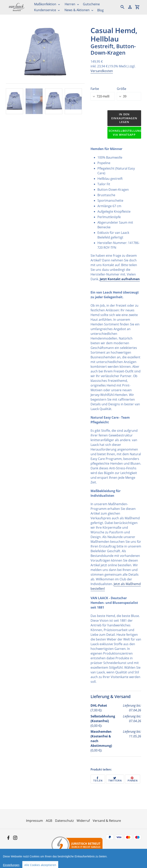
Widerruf (83, 821)
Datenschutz (64, 821)
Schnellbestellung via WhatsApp (125, 133)
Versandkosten (102, 71)
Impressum (34, 821)
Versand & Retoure (107, 821)
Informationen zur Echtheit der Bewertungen (111, 864)
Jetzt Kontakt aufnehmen (120, 279)
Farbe (95, 89)
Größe (122, 89)
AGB (49, 821)
